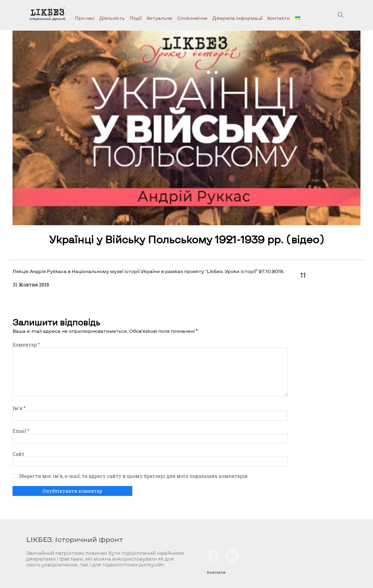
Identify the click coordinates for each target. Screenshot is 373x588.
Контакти (279, 18)
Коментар (26, 345)
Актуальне (159, 18)
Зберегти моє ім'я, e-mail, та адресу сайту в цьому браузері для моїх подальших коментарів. (134, 476)
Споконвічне (192, 18)
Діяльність (112, 18)
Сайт (19, 454)
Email (21, 431)
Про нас (85, 18)
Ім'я (19, 408)
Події (136, 18)
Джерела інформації (237, 18)
